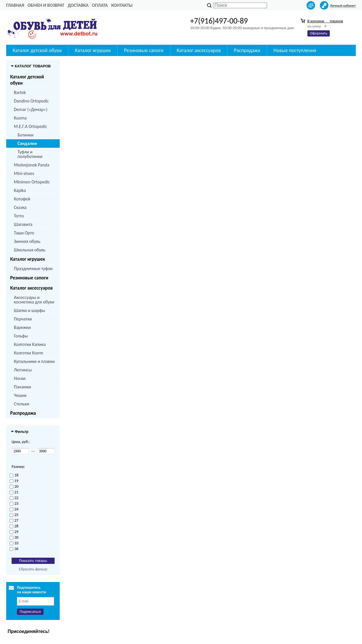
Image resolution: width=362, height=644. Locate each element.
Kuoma (20, 118)
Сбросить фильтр (33, 569)
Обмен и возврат (46, 5)
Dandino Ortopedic (31, 101)
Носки (20, 378)
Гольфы (21, 336)
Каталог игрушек (93, 50)
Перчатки (23, 319)
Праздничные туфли (33, 268)
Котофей (22, 199)
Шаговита (23, 224)
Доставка (78, 5)
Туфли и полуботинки (30, 154)
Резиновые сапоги (144, 50)
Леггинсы (23, 370)
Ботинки (25, 135)
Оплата (100, 5)
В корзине (325, 21)
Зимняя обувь (27, 241)
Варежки (22, 327)
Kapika (20, 190)
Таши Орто (24, 233)
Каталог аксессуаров (199, 50)
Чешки (20, 395)
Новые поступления (295, 50)
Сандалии (27, 143)
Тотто (19, 216)
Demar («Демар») (31, 109)
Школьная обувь (30, 250)
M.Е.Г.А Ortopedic (30, 126)
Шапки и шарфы (29, 310)
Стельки (21, 404)
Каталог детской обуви (37, 50)
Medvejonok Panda (32, 165)
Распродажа (247, 50)
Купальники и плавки (34, 361)
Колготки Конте (29, 353)
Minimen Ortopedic (32, 182)
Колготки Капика (30, 344)
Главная (15, 5)
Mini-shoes (24, 173)
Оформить (319, 33)
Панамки (22, 387)
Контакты (122, 5)
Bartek (20, 92)
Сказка (20, 207)
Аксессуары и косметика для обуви (34, 300)
